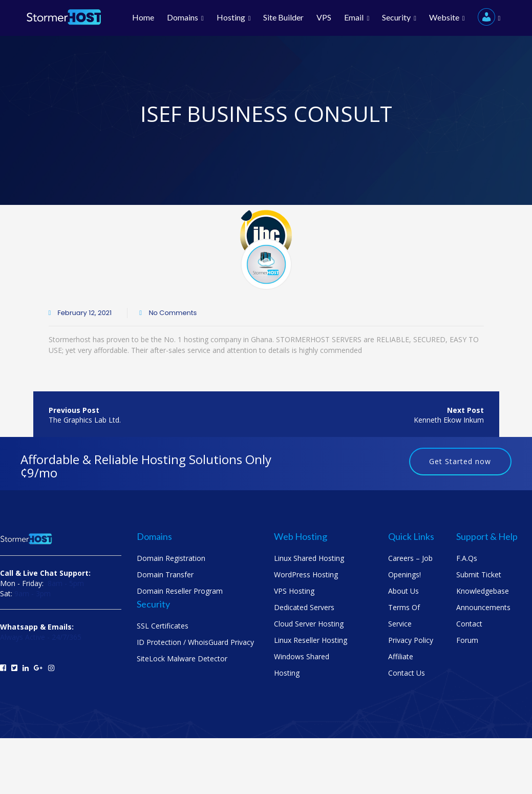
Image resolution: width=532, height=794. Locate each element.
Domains (185, 18)
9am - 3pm (33, 593)
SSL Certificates (163, 626)
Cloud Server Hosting (309, 624)
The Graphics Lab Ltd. (85, 420)
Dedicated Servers (304, 607)
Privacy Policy (411, 640)
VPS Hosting (294, 591)
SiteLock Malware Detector (182, 659)
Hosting (234, 18)
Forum (467, 640)
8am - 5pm (66, 583)
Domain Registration (171, 558)
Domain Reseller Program (180, 591)
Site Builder (283, 17)
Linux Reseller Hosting (311, 640)
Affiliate (401, 656)
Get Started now (460, 461)
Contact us (407, 673)
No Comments (172, 313)
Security (399, 18)
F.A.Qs (467, 558)
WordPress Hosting (306, 574)
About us (403, 591)
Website (447, 18)
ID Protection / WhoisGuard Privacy (195, 642)
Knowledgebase (483, 591)
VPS (324, 17)
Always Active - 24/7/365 (41, 637)
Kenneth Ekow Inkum (449, 420)
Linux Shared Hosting (309, 558)
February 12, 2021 (84, 313)
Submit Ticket (479, 574)
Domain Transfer (165, 574)
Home (143, 17)
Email (357, 18)
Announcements (483, 607)
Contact (469, 624)
